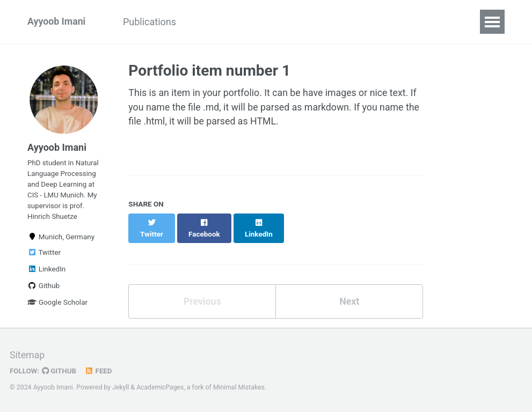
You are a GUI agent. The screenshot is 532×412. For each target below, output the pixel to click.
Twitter (44, 255)
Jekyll (121, 387)
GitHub (60, 371)
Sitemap (27, 355)
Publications (152, 22)
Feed (99, 371)
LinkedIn (46, 272)
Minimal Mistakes (240, 387)
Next (349, 291)
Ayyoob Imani (57, 22)
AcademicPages (161, 387)
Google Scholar (57, 305)
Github (43, 289)
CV (204, 22)
